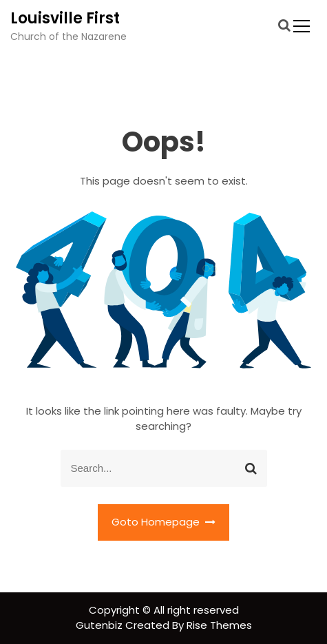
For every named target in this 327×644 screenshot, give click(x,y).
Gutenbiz (101, 625)
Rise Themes (219, 625)
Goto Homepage (164, 522)
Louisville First (65, 18)
